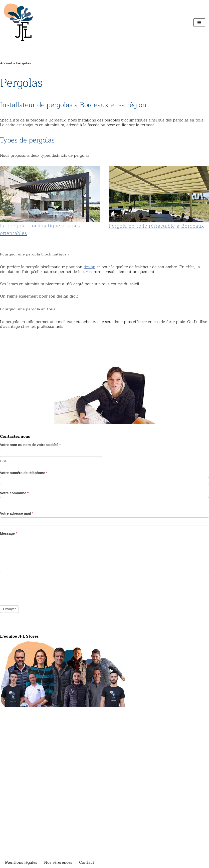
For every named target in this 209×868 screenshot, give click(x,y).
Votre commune (14, 493)
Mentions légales (21, 862)
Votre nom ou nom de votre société (30, 445)
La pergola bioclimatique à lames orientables (40, 230)
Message (9, 533)
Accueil (6, 63)
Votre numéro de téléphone (24, 473)
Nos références (58, 862)
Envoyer (9, 609)
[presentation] (38, 588)
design (89, 267)
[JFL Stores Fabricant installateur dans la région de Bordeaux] (19, 23)
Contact (87, 862)
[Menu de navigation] (199, 23)
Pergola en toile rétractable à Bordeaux (156, 226)
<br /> (104, 836)
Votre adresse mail (17, 513)
